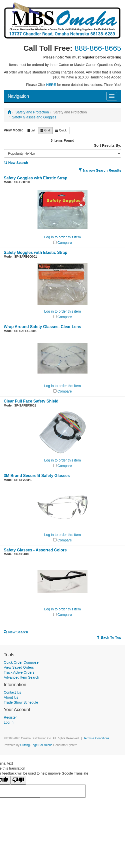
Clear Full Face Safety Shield (31, 401)
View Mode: (13, 130)
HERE (51, 85)
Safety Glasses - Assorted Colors (35, 550)
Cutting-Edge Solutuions (36, 745)
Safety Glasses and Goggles (34, 117)
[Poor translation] (18, 780)
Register (10, 717)
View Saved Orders (19, 667)
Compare (65, 243)
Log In (9, 722)
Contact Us (12, 692)
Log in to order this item (62, 237)
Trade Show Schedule (21, 702)
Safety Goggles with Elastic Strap (35, 178)
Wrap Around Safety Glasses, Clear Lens (42, 327)
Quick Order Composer (22, 662)
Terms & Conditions (96, 738)
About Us (11, 697)
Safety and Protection (32, 112)
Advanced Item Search (21, 677)
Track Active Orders (19, 672)
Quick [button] (61, 130)
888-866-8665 (98, 48)
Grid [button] (45, 130)
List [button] (31, 130)
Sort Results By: (108, 145)
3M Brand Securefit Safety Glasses (37, 476)
